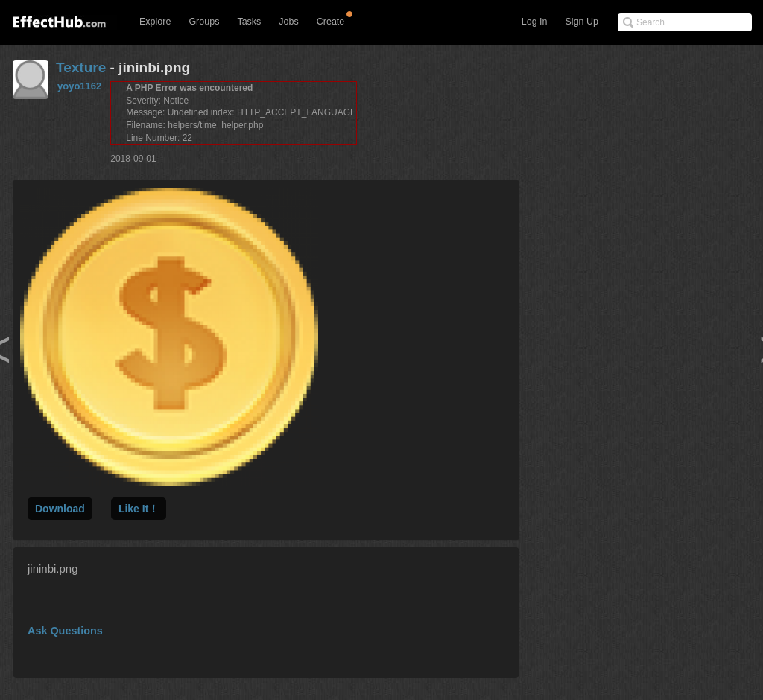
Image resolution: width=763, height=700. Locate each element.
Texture (81, 67)
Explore (155, 22)
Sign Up (582, 22)
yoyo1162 (79, 86)
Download (60, 509)
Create (331, 22)
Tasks (249, 22)
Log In (535, 22)
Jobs (288, 22)
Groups (204, 22)
